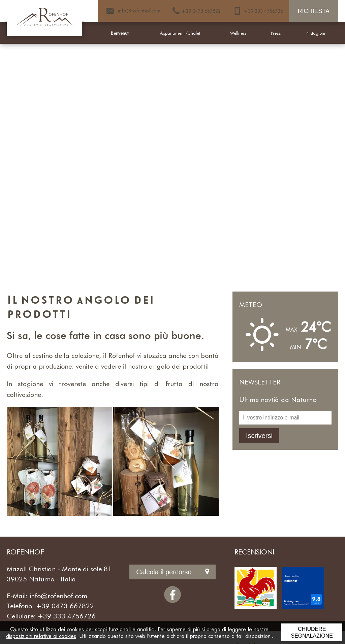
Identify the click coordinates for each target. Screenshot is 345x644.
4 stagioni (316, 33)
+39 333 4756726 (67, 616)
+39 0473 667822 (65, 606)
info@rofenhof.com (58, 596)
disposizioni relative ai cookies (41, 636)
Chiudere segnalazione (312, 632)
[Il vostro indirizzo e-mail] (285, 418)
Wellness (238, 33)
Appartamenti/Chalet (180, 33)
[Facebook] (172, 595)
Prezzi (276, 33)
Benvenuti (120, 33)
